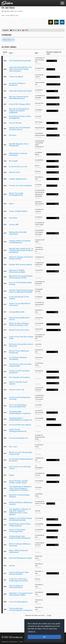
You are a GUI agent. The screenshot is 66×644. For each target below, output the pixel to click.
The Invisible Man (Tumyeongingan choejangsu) (21, 609)
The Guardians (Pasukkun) (19, 377)
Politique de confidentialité (9, 642)
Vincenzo (13, 135)
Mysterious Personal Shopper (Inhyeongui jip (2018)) (21, 277)
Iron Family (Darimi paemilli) (20, 61)
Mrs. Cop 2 (13, 447)
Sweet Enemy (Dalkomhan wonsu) (19, 319)
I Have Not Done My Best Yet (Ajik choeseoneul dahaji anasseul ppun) (20, 69)
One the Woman (15, 123)
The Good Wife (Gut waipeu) (20, 425)
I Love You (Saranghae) (18, 602)
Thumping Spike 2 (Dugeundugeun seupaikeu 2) (21, 419)
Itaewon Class (15, 172)
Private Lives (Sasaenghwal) (20, 186)
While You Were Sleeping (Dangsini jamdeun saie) (19, 324)
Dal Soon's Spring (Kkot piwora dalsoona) (21, 345)
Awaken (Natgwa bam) (18, 179)
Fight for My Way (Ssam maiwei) (18, 383)
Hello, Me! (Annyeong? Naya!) (21, 91)
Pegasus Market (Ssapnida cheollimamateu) (20, 242)
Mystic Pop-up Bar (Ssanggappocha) (16, 194)
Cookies (21, 642)
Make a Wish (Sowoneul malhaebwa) (18, 551)
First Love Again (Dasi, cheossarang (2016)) (18, 406)
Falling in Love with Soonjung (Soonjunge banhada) (20, 519)
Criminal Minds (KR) (17, 312)
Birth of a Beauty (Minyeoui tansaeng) (20, 545)
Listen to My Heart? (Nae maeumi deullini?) (19, 573)
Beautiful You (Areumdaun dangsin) (19, 496)
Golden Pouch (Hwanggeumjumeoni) (18, 430)
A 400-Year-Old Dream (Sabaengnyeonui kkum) (19, 580)
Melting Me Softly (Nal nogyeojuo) (18, 233)
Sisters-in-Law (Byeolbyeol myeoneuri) (20, 304)
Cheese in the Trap (17, 390)
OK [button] (44, 637)
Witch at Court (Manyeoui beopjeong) (19, 352)
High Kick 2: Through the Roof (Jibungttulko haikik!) (21, 594)
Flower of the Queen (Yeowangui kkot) (17, 531)
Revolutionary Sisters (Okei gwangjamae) (20, 117)
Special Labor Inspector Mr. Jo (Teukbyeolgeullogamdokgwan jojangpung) (21, 250)
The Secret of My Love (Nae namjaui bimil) (20, 365)
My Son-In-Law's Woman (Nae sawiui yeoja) (21, 453)
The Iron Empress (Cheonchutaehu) (16, 587)
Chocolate (13, 218)
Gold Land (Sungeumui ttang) (20, 558)
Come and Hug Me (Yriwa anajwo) (19, 298)
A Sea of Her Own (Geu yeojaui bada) (21, 338)
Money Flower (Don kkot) (19, 330)
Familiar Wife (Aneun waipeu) (21, 265)
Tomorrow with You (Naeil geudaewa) (19, 372)
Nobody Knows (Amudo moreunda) (18, 154)
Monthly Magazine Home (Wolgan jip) (19, 145)
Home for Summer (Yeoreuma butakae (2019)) (21, 258)
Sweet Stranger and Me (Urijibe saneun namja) (18, 482)
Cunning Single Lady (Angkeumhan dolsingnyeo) (20, 537)
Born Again (13, 161)
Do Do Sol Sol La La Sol (18, 167)
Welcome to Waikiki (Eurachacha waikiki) (17, 271)
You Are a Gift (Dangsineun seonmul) (20, 398)
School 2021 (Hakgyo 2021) (20, 104)
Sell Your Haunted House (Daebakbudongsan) (19, 98)
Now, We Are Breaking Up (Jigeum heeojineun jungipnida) (19, 111)
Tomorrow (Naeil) (16, 77)
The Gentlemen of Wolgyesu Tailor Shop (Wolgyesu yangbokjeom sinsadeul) (20, 488)
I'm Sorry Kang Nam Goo (19, 438)
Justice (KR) (14, 225)
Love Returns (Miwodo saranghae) (18, 358)
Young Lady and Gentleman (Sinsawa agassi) (20, 129)
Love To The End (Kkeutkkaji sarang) (20, 283)
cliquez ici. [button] (32, 631)
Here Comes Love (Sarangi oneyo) (20, 468)
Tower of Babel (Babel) (18, 211)
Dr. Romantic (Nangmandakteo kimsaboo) (21, 460)
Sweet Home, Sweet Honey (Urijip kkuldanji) (20, 525)
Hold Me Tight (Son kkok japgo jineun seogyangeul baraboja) (21, 291)
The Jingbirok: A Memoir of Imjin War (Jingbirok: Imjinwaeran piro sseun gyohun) (20, 512)
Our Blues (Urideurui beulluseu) (17, 84)
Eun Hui (12, 566)
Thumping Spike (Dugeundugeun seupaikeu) (20, 412)
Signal (11, 475)
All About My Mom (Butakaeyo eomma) (21, 503)
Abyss (11, 204)
